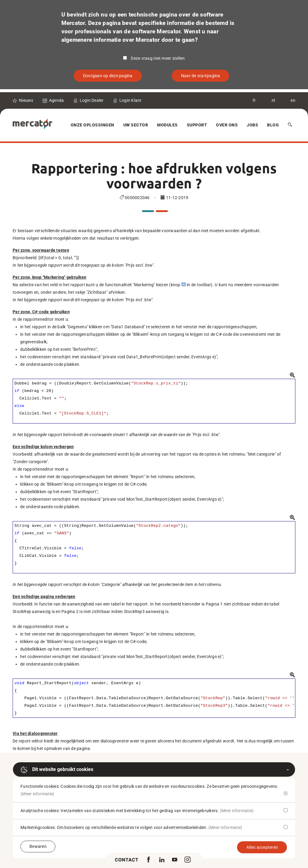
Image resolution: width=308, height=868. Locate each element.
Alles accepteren (262, 847)
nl (273, 100)
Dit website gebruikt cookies (57, 770)
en (293, 100)
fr (254, 100)
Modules (167, 125)
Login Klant (131, 100)
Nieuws (26, 100)
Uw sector (136, 125)
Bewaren (38, 846)
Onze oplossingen (92, 125)
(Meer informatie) (37, 794)
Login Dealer (92, 100)
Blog (273, 125)
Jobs (252, 125)
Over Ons (227, 125)
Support (197, 125)
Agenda (57, 100)
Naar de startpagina (201, 76)
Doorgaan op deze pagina (108, 76)
